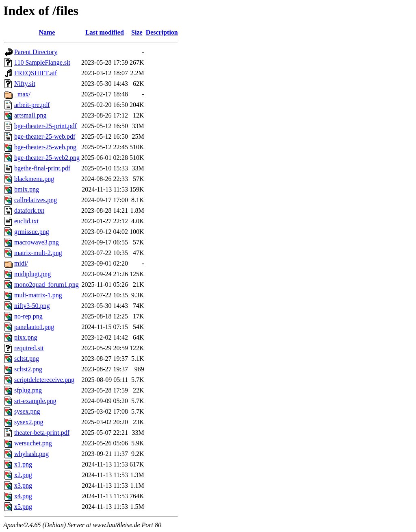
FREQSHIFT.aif (36, 73)
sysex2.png (29, 422)
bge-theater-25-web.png (45, 147)
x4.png (23, 496)
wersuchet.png (33, 443)
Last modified (105, 32)
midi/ (21, 263)
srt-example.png (35, 401)
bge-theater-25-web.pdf (45, 136)
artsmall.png (30, 115)
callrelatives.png (36, 200)
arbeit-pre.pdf (32, 105)
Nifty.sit (25, 84)
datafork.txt (29, 210)
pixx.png (26, 337)
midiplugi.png (32, 274)
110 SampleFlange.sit (42, 62)
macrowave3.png (37, 242)
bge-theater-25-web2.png (47, 158)
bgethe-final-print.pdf (42, 168)
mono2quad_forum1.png (47, 285)
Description (162, 32)
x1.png (23, 464)
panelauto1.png (34, 327)
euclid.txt (26, 221)
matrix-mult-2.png (38, 253)
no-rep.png (28, 316)
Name (47, 32)
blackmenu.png (34, 179)
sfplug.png (28, 390)
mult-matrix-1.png (38, 295)
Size (137, 32)
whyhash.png (31, 454)
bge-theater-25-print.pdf (45, 126)
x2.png (23, 475)
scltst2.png (28, 369)
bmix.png (27, 189)
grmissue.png (32, 232)
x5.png (23, 507)
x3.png (23, 485)
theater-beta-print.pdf (42, 433)
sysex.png (27, 411)
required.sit (29, 348)
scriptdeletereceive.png (44, 380)
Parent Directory (36, 52)
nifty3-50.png (32, 306)
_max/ (22, 94)
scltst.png (27, 359)
